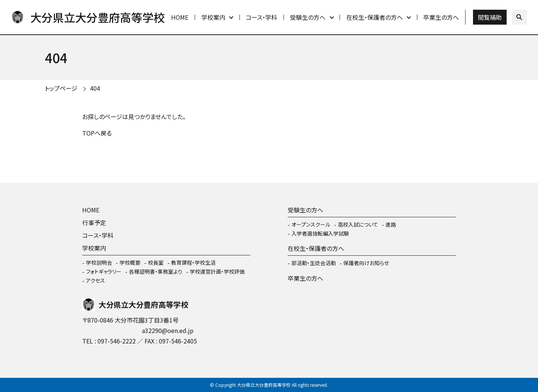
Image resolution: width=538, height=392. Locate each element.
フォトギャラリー (104, 271)
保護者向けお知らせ (366, 263)
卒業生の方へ (441, 17)
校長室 (156, 262)
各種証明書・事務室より (156, 271)
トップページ (61, 88)
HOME (180, 17)
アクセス (95, 280)
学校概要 (130, 262)
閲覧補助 (490, 17)
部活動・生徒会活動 (314, 263)
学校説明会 (99, 262)
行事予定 (94, 223)
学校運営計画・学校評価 (217, 271)
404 (95, 88)
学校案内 (213, 17)
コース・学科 (262, 17)
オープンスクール (311, 224)
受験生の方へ (308, 17)
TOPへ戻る (97, 133)
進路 (391, 224)
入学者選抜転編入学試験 (320, 233)
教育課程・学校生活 (193, 262)
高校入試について (358, 224)
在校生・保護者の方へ (375, 17)
